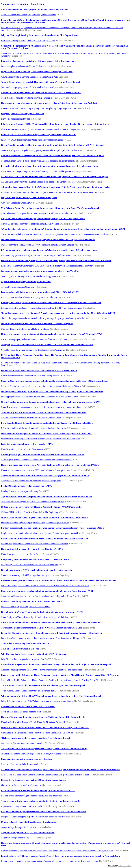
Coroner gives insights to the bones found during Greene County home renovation (36, 460)
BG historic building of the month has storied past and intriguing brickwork (34, 428)
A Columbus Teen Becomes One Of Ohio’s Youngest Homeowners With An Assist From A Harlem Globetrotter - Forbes (56, 187)
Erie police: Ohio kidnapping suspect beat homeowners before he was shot (33, 817)
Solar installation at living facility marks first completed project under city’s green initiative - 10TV (46, 433)
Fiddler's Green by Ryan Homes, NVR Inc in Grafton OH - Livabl (31, 601)
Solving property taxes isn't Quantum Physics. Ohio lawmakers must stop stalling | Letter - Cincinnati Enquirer (52, 391)
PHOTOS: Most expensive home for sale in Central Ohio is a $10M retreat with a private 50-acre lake (45, 586)
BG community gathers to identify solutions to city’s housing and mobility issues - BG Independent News (49, 250)
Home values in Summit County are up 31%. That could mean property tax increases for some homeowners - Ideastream (56, 261)
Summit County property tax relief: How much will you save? (28, 87)
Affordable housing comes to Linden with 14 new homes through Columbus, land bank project (42, 670)
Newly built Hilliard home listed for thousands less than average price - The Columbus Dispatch (45, 475)
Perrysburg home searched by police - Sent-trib (23, 114)
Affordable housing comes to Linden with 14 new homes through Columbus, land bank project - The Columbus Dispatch (56, 664)
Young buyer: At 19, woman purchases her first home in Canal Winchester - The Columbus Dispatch (47, 345)
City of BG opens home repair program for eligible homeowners (29, 15)
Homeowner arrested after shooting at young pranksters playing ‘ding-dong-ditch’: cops (39, 108)
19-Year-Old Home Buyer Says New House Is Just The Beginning (29, 512)
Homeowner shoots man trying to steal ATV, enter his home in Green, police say (36, 470)
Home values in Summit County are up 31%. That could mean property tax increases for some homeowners (47, 266)
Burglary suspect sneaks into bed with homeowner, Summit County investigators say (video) (41, 533)
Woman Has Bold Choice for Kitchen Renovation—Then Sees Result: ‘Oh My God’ (37, 733)
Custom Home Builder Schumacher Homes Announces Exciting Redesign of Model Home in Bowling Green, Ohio (51, 680)
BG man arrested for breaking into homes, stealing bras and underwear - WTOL (38, 791)
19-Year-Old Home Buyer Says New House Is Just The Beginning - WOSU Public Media (41, 507)
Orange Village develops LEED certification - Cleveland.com (29, 822)
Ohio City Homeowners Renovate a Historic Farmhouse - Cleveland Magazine (37, 324)
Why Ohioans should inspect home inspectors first (23, 659)
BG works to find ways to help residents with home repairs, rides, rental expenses (36, 171)
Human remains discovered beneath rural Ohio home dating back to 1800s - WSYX (39, 370)
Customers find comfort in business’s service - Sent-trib (26, 759)
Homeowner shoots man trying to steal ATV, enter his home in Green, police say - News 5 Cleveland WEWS (50, 465)
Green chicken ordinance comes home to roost (21, 712)
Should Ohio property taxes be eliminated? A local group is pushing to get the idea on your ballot (43, 318)
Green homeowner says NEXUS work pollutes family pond (27, 575)
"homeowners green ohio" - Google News (23, 4)
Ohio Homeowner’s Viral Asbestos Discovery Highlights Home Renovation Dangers (37, 245)
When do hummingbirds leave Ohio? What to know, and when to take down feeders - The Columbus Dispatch (51, 696)
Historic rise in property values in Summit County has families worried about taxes (37, 339)
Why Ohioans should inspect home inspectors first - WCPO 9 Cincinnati (34, 654)
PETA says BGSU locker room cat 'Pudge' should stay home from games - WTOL (38, 135)
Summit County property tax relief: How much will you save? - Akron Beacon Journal (40, 82)
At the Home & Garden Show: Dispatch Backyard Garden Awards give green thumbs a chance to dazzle (46, 775)
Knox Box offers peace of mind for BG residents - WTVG (27, 444)
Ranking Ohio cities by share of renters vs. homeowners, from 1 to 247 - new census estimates (42, 308)
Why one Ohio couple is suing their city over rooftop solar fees (28, 40)
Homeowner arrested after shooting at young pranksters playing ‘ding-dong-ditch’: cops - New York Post (49, 103)
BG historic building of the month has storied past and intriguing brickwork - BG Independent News (47, 423)
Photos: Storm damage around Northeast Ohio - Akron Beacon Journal (34, 780)
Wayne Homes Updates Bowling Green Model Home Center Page (29, 77)
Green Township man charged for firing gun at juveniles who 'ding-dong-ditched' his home (40, 150)
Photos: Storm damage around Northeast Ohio (21, 785)
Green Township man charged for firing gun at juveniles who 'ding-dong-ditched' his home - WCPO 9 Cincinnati (53, 145)
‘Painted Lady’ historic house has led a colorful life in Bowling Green (31, 418)
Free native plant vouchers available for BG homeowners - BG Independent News (38, 61)
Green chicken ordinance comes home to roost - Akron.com (28, 707)
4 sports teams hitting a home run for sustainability (23, 806)
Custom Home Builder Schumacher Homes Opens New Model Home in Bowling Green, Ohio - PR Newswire (51, 622)
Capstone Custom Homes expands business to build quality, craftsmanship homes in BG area (41, 386)
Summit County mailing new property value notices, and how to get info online (35, 523)
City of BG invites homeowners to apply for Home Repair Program (30, 224)
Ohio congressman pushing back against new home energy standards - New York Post (40, 271)
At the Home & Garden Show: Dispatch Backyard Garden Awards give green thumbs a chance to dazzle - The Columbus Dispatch (61, 770)
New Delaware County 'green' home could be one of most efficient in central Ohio (36, 213)
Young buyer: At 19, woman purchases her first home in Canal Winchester (33, 350)
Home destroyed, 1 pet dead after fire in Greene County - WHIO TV (32, 549)
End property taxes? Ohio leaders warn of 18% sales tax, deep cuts (30, 565)
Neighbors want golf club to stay (15, 838)
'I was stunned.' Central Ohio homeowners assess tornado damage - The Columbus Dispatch (43, 685)
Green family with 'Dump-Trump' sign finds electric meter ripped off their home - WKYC (42, 612)
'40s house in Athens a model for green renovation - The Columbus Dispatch (36, 738)
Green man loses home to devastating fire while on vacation (27, 98)
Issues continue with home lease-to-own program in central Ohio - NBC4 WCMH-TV (40, 292)
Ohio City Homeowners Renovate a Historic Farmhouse (25, 329)
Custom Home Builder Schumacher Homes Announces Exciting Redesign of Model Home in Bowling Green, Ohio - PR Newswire (60, 675)
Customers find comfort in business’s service (20, 764)
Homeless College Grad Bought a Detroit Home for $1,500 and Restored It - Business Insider (43, 717)
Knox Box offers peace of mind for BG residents (22, 449)
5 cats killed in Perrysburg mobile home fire (20, 649)
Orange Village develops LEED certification (20, 827)
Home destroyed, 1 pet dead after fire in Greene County (25, 554)
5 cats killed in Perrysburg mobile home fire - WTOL (25, 643)
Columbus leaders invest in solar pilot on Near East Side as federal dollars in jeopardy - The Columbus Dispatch (52, 156)
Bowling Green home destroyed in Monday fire (21, 491)
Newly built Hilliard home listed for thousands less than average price (31, 481)
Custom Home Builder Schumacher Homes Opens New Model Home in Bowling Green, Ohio (42, 628)
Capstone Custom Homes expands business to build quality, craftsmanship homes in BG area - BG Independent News (55, 381)
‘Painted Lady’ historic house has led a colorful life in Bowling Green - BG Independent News (44, 412)
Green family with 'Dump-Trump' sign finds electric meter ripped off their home (36, 617)
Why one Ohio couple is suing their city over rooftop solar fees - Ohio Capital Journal (40, 35)
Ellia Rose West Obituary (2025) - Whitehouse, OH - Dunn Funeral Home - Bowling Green (40, 129)
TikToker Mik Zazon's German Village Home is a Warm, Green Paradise (32, 754)
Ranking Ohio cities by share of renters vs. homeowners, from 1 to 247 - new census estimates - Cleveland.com (51, 303)
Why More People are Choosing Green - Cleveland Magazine (29, 198)
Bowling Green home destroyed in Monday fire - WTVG (27, 486)
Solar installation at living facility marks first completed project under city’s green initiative (40, 439)
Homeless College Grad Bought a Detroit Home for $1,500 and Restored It (33, 722)
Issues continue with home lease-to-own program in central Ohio (29, 297)
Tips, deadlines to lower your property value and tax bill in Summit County (33, 502)
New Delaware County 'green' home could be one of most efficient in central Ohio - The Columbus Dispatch (50, 208)
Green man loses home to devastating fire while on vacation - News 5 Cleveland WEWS (41, 93)
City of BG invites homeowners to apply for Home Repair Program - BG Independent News (43, 219)
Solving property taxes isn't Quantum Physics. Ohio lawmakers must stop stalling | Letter (39, 397)
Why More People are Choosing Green (18, 203)
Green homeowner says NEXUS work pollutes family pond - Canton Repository (37, 570)
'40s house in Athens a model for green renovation (23, 743)
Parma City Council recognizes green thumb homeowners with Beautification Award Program (41, 638)
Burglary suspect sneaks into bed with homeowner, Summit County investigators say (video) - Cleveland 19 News (53, 528)
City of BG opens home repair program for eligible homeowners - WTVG (35, 9)
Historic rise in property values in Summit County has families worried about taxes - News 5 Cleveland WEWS (52, 334)
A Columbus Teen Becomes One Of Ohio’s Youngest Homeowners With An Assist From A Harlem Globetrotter (49, 192)
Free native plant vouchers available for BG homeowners (26, 66)
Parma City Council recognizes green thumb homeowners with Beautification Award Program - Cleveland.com (52, 633)
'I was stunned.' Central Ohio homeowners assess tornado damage (29, 691)
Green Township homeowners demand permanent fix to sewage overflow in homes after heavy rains (44, 407)
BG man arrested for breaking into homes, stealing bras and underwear (31, 796)
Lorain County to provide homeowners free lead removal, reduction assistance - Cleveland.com (44, 538)
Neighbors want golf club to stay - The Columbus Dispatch (28, 832)
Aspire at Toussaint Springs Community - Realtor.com (26, 282)
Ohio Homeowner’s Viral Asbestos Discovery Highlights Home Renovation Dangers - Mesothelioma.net (48, 240)
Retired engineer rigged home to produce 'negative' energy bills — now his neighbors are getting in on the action (49, 861)
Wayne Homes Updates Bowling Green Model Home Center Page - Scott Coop (37, 72)
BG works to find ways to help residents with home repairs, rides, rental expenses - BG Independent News (49, 166)
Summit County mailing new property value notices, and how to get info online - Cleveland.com (45, 517)
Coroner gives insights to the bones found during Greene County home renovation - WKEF (43, 454)
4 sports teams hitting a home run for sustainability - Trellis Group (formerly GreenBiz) (41, 801)
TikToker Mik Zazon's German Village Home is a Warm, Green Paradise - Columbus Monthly (44, 749)
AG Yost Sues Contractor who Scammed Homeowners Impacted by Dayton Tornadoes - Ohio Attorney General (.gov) (55, 177)
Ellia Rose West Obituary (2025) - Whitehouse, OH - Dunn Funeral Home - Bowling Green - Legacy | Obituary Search (55, 124)
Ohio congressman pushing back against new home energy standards (31, 276)
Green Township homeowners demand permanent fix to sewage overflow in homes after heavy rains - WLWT (51, 402)
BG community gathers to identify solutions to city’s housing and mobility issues (36, 255)
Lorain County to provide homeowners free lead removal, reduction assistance (35, 544)
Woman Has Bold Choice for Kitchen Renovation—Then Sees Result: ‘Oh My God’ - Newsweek (45, 728)
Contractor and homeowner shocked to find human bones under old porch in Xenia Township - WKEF (48, 591)
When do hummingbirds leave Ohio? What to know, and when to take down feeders (37, 701)
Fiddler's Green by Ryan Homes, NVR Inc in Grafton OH (26, 607)
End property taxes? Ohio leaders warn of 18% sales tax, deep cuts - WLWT (36, 559)
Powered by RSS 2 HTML (120, 866)
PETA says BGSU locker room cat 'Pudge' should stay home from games (32, 140)
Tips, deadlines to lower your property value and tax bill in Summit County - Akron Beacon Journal (47, 496)
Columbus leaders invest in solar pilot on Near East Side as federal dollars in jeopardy (38, 161)
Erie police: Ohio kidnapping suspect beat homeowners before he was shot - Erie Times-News (44, 812)
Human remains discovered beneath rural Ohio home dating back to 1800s (33, 376)
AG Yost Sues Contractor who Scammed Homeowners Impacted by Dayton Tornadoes (38, 182)
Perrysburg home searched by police (17, 119)
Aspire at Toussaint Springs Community (18, 287)
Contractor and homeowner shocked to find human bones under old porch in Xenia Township (41, 596)
